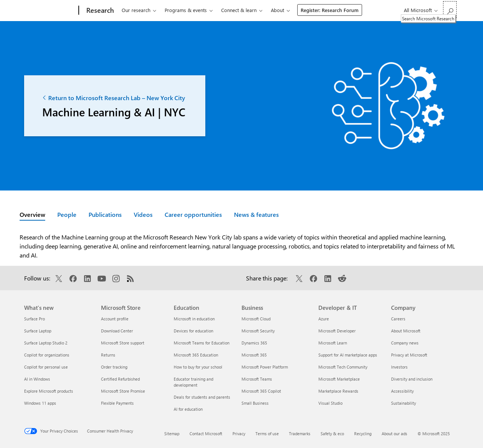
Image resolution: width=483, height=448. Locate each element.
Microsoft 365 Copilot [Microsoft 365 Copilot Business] (261, 391)
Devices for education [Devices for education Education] (193, 331)
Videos (143, 214)
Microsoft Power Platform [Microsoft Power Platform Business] (265, 367)
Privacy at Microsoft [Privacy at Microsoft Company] (409, 355)
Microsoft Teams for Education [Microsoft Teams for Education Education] (202, 343)
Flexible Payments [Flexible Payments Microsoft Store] (117, 403)
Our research (136, 10)
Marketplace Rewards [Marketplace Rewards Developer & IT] (338, 391)
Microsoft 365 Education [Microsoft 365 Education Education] (196, 355)
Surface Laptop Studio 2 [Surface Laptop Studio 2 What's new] (46, 343)
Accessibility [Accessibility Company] (402, 391)
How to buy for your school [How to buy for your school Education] (198, 367)
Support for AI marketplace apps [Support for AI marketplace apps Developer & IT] (348, 355)
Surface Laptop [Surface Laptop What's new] (38, 331)
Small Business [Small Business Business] (255, 403)
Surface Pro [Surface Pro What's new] (34, 319)
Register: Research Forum (330, 10)
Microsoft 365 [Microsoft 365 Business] (254, 355)
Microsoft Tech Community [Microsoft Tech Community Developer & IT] (343, 367)
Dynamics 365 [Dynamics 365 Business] (254, 343)
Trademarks (300, 434)
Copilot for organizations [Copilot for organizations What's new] (47, 355)
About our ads (394, 434)
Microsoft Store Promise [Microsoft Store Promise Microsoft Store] (123, 391)
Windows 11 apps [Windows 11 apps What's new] (40, 403)
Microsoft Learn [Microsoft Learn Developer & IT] (333, 343)
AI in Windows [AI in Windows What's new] (37, 379)
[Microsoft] (50, 11)
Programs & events (186, 10)
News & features (256, 214)
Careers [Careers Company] (398, 319)
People (67, 214)
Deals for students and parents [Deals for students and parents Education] (202, 397)
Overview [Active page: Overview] (32, 214)
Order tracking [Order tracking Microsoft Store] (114, 367)
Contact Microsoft (206, 434)
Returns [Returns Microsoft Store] (108, 355)
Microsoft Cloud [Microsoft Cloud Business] (256, 319)
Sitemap (172, 434)
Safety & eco (332, 434)
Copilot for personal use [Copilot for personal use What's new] (46, 367)
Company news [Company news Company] (405, 343)
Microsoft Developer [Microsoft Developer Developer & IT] (337, 331)
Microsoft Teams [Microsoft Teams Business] (257, 379)
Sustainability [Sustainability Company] (404, 403)
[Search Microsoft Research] (450, 10)
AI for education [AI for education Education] (188, 409)
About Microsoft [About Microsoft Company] (406, 331)
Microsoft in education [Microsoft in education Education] (194, 319)
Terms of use (267, 434)
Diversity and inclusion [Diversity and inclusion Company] (412, 379)
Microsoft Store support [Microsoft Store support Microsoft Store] (123, 343)
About (277, 10)
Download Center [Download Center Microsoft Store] (117, 331)
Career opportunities (193, 214)
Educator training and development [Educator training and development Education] (193, 382)
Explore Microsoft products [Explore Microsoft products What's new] (49, 391)
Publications (105, 214)
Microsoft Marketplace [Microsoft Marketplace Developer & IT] (339, 379)
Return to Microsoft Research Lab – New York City (114, 98)
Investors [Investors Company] (399, 367)
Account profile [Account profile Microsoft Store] (115, 319)
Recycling (363, 434)
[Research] (99, 11)
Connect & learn (239, 10)
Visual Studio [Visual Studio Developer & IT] (330, 403)
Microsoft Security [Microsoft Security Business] (258, 331)
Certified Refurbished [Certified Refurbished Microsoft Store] (120, 379)
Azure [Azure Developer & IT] (324, 319)
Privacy (239, 434)
